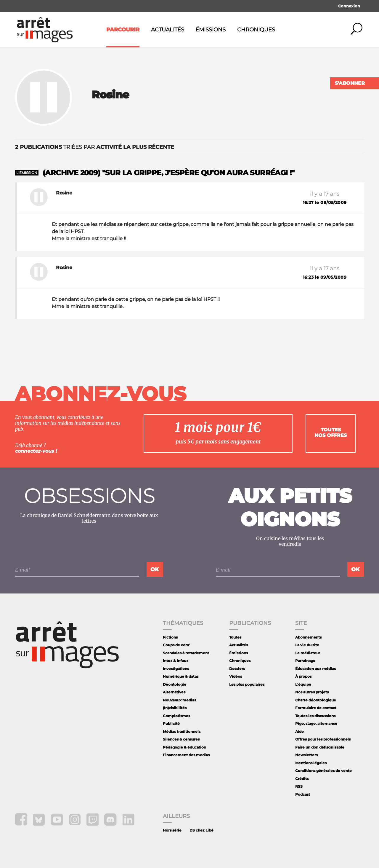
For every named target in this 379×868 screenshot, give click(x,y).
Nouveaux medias (179, 700)
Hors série (172, 830)
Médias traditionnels (182, 731)
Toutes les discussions (315, 716)
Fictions (170, 637)
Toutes (235, 637)
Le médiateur (308, 653)
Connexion (349, 6)
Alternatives (174, 692)
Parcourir (123, 30)
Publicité (171, 723)
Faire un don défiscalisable (320, 747)
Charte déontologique (316, 700)
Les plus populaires (247, 684)
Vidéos (236, 676)
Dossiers (237, 669)
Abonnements (308, 637)
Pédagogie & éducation (184, 747)
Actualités (168, 30)
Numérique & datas (181, 676)
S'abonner (350, 83)
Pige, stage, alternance (316, 723)
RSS (299, 786)
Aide (299, 731)
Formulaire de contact (316, 708)
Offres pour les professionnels (323, 739)
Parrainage (305, 661)
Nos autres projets (312, 692)
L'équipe (303, 684)
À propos (303, 676)
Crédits (302, 779)
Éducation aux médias (315, 669)
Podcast (303, 794)
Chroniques (256, 30)
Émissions (211, 30)
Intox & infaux (176, 661)
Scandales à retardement (186, 653)
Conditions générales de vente (323, 771)
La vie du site (307, 645)
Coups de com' (176, 645)
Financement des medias (186, 755)
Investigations (176, 669)
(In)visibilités (175, 708)
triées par (95, 147)
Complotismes (176, 716)
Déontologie (175, 684)
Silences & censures (181, 739)
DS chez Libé (201, 830)
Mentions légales (311, 763)
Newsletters (306, 755)
